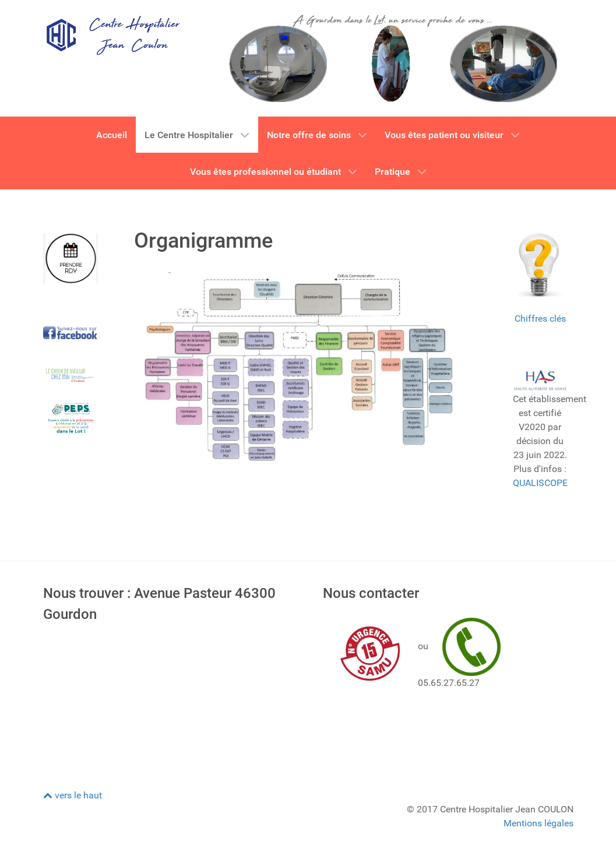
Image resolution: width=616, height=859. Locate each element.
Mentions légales (538, 823)
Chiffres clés (540, 318)
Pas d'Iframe (168, 697)
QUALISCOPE (540, 483)
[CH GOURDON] (112, 35)
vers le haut (73, 795)
